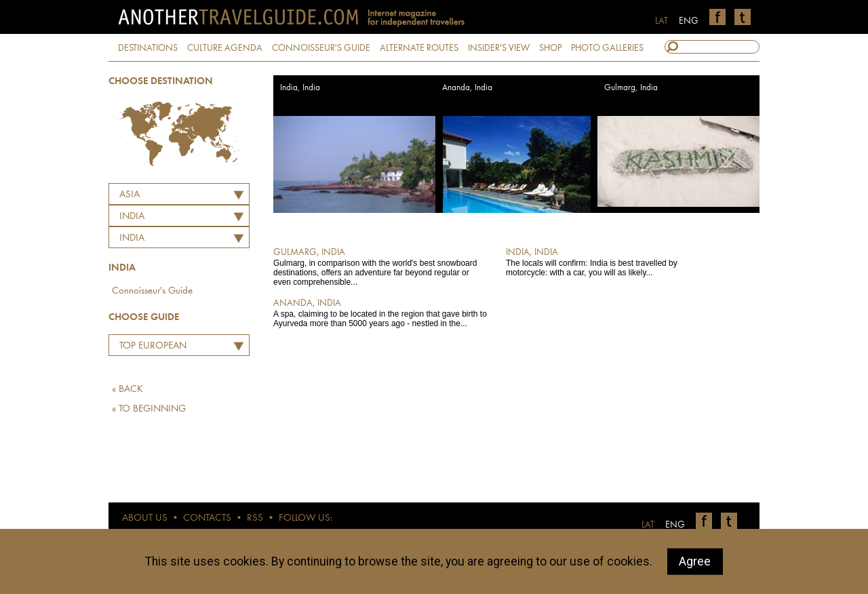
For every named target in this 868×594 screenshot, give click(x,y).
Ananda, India (467, 88)
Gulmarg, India (631, 88)
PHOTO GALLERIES (607, 48)
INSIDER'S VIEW (499, 48)
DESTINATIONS (148, 48)
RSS (255, 518)
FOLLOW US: (305, 518)
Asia (130, 195)
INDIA (132, 217)
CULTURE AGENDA (225, 48)
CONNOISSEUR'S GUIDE (321, 48)
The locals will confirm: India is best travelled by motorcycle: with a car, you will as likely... (613, 262)
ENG (689, 21)
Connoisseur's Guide (152, 291)
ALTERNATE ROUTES (419, 48)
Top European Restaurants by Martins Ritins (150, 348)
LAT (662, 21)
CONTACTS (207, 518)
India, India (300, 88)
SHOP (550, 48)
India (132, 238)
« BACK (127, 390)
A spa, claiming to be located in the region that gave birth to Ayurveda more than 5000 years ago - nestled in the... (380, 313)
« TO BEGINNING (149, 409)
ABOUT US (145, 518)
